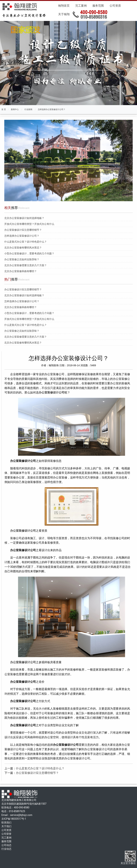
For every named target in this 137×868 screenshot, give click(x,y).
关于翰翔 (64, 14)
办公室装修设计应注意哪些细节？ (23, 230)
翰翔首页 (64, 6)
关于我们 (6, 826)
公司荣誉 (6, 834)
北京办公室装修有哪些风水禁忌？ (23, 248)
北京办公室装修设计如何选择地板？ (24, 218)
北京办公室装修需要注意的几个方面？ (26, 265)
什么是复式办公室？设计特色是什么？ (26, 242)
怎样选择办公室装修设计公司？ (52, 109)
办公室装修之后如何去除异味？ (22, 259)
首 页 (4, 109)
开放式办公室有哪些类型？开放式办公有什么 (29, 224)
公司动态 (6, 845)
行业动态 (6, 849)
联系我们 (6, 823)
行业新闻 (28, 109)
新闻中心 (15, 109)
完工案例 (81, 6)
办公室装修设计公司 (52, 392)
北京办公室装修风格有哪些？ (21, 271)
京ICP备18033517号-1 (14, 819)
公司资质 (115, 6)
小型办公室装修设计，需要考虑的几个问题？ (29, 253)
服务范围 (98, 6)
